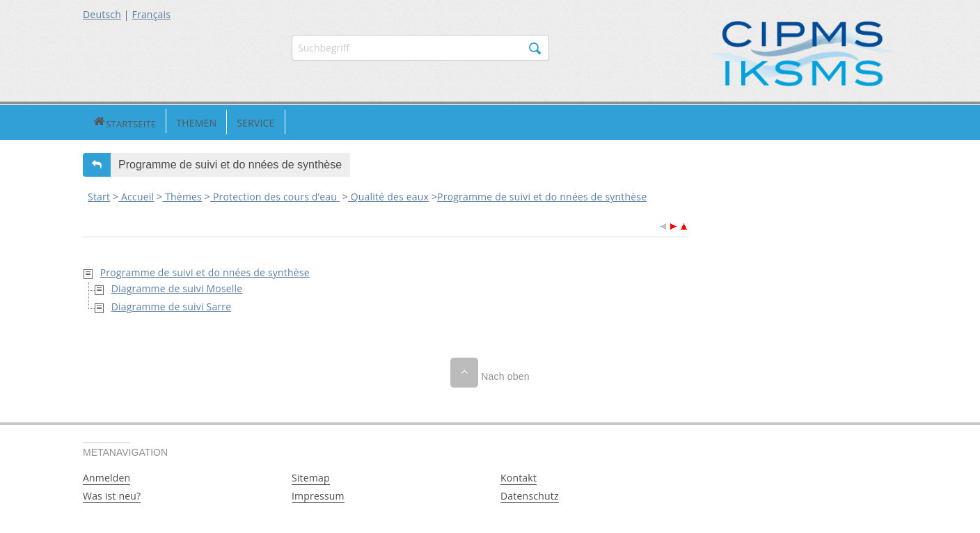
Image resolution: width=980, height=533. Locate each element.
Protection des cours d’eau (275, 195)
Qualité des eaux (388, 195)
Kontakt (519, 476)
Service (207, 121)
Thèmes (182, 195)
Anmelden (106, 476)
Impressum (318, 494)
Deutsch (102, 14)
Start (99, 195)
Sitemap (311, 476)
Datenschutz (530, 494)
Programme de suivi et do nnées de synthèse (542, 195)
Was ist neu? (112, 494)
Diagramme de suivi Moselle (177, 286)
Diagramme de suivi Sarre (172, 304)
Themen (148, 121)
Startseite (100, 121)
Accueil (136, 195)
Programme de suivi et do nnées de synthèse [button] (230, 163)
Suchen (535, 49)
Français (152, 14)
